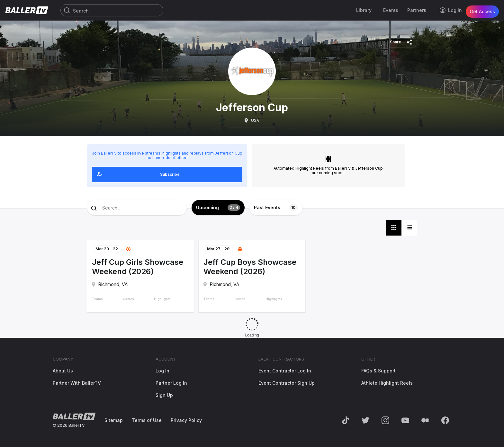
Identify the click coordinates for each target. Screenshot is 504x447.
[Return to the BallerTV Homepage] (27, 10)
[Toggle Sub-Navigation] (425, 10)
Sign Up (164, 395)
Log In (162, 371)
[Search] (112, 11)
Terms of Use (147, 420)
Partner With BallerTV (77, 383)
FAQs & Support (378, 371)
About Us (63, 371)
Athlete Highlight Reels (387, 383)
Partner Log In (171, 383)
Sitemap (114, 420)
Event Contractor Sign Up (287, 383)
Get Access (482, 10)
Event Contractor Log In (285, 371)
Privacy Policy (186, 420)
